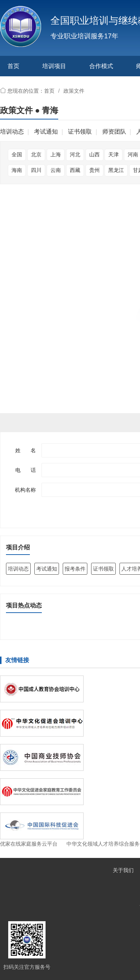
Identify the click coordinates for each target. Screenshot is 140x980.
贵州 (94, 170)
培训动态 (14, 132)
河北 (75, 154)
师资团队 (117, 132)
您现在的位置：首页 (27, 91)
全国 (17, 154)
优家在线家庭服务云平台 (29, 844)
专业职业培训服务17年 (84, 36)
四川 (36, 170)
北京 (36, 154)
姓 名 (26, 450)
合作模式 (101, 66)
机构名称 (25, 490)
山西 (94, 154)
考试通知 (48, 132)
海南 (17, 170)
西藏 (75, 170)
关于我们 (123, 870)
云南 (56, 170)
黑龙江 (116, 170)
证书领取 (82, 132)
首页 (13, 66)
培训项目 (54, 66)
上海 (56, 154)
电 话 (26, 470)
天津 (113, 154)
